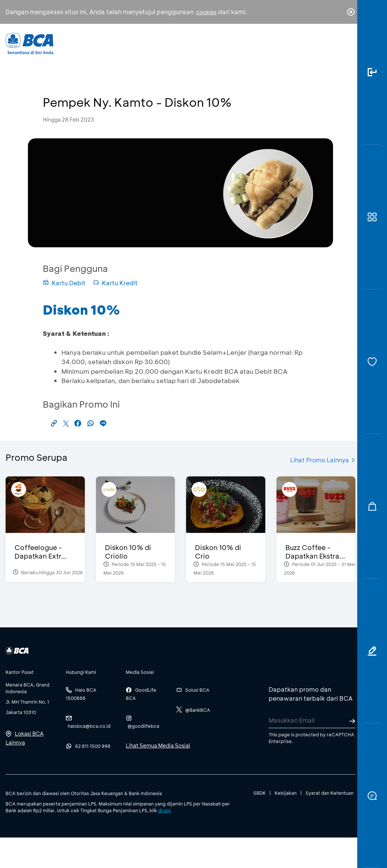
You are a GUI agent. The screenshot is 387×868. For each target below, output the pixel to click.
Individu (140, 47)
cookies (206, 12)
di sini (164, 810)
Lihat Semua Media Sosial (158, 745)
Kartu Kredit (115, 283)
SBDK (260, 793)
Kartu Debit (64, 283)
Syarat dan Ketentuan (330, 793)
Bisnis (176, 49)
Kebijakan (286, 793)
